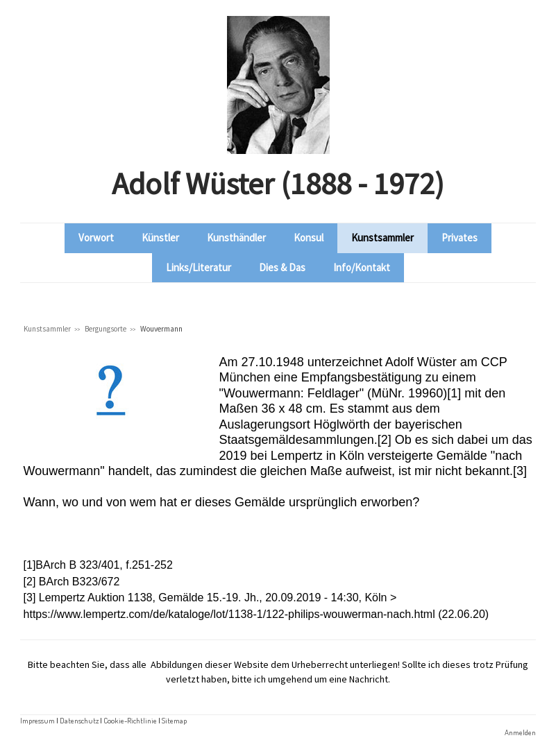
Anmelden (520, 732)
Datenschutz (79, 720)
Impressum (37, 720)
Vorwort (96, 238)
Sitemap (174, 720)
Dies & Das (282, 267)
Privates (460, 238)
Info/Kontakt (362, 267)
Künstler (160, 238)
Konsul (309, 238)
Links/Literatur (199, 267)
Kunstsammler (382, 238)
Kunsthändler (236, 238)
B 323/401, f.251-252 (120, 565)
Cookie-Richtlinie (130, 720)
